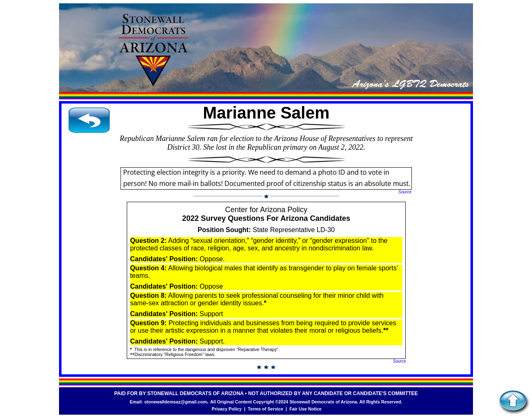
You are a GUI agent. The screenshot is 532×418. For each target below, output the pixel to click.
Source (405, 192)
